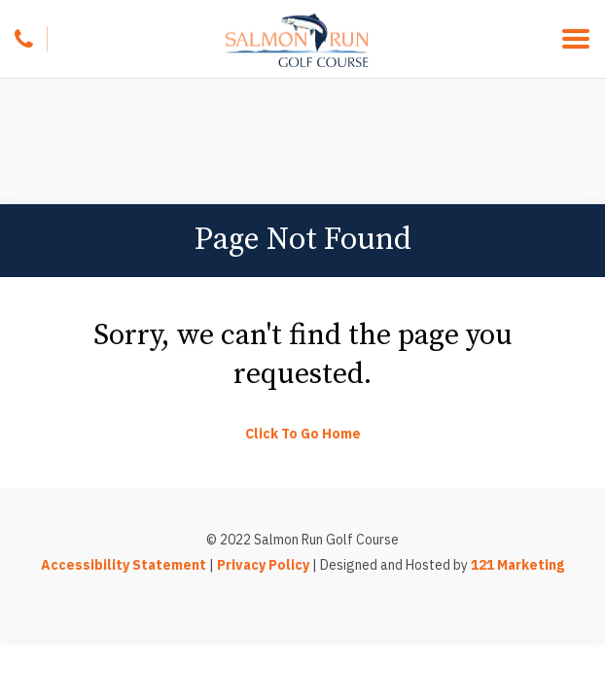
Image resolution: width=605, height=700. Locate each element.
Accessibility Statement (124, 565)
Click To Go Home (303, 434)
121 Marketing (517, 565)
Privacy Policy (263, 565)
